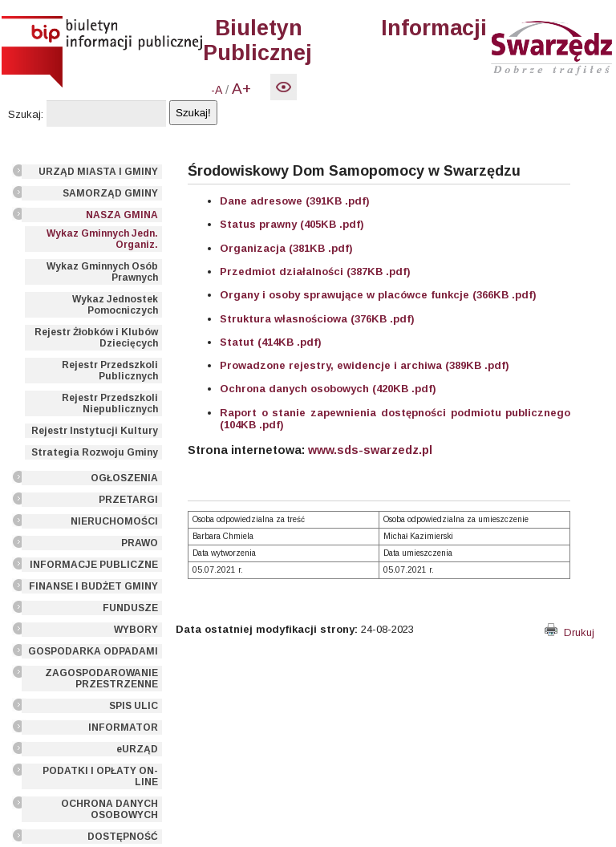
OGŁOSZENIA (124, 478)
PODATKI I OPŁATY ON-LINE (100, 776)
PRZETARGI (128, 500)
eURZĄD (137, 749)
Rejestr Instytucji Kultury (95, 431)
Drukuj (569, 632)
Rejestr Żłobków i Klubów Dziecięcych (96, 338)
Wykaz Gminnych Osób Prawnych (102, 272)
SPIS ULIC (134, 706)
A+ (241, 89)
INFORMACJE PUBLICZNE (94, 565)
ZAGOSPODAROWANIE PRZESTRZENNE (101, 679)
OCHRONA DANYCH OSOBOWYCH (109, 809)
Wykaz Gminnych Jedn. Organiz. (102, 239)
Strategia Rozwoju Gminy (95, 452)
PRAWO (140, 543)
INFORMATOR (123, 727)
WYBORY (136, 630)
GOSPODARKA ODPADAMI (93, 651)
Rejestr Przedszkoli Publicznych (110, 371)
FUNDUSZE (130, 608)
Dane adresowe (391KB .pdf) (295, 201)
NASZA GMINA (122, 215)
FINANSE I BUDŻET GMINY (93, 586)
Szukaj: (26, 114)
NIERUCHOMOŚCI (114, 521)
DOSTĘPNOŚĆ (123, 837)
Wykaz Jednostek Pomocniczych (115, 305)
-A (217, 90)
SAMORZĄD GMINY (110, 193)
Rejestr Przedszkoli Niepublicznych (110, 403)
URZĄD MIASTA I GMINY (98, 172)
